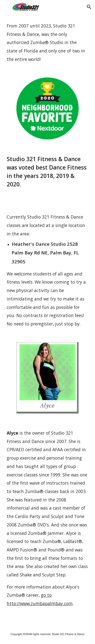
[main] (47, 43)
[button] (6, 7)
